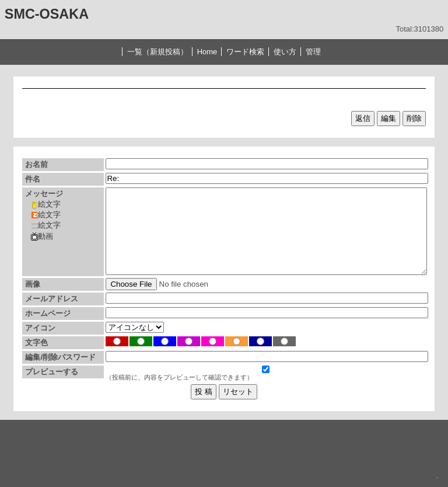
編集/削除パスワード (60, 357)
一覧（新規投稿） (157, 52)
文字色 (36, 342)
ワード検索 (245, 52)
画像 (33, 284)
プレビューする (52, 372)
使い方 (285, 52)
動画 (42, 236)
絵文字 (46, 204)
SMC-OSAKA (47, 14)
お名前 (36, 164)
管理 (313, 52)
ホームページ (48, 313)
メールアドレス (52, 299)
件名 (33, 179)
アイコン (40, 328)
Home (207, 52)
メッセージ (44, 194)
